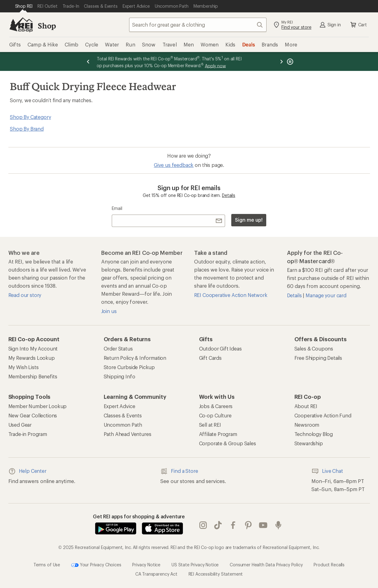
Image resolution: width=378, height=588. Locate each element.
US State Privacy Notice (195, 565)
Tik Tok (218, 525)
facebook (233, 525)
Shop (47, 26)
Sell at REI (210, 425)
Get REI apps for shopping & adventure (139, 516)
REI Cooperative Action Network (231, 295)
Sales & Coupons (314, 348)
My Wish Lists (24, 367)
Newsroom (307, 425)
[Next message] (281, 61)
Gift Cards (210, 358)
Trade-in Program (28, 434)
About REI (306, 406)
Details (229, 195)
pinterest (248, 525)
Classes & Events (123, 415)
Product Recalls (329, 565)
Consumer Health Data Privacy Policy (266, 565)
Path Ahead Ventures (128, 434)
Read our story (25, 295)
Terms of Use (47, 565)
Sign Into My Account (33, 348)
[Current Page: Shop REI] (24, 6)
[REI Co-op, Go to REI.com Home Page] (21, 25)
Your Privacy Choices (96, 565)
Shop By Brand (27, 129)
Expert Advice (119, 406)
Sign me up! (249, 220)
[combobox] (198, 25)
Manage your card (326, 295)
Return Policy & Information (135, 358)
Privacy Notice (146, 565)
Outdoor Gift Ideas (220, 348)
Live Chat (327, 471)
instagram (203, 525)
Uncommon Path (123, 425)
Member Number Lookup (38, 406)
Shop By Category (30, 117)
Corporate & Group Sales (228, 443)
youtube (263, 525)
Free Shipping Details (318, 358)
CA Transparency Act (156, 574)
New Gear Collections (33, 415)
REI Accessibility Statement (216, 574)
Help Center (27, 471)
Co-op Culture (215, 415)
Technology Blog (314, 434)
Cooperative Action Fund (323, 415)
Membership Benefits (33, 376)
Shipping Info (119, 376)
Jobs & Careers (216, 406)
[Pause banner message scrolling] (289, 61)
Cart (358, 25)
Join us (109, 311)
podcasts (278, 525)
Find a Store (179, 471)
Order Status (118, 348)
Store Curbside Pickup (129, 367)
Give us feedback (174, 165)
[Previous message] (88, 61)
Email (117, 208)
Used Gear (20, 425)
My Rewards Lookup (32, 358)
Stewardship (309, 443)
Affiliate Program (218, 434)
